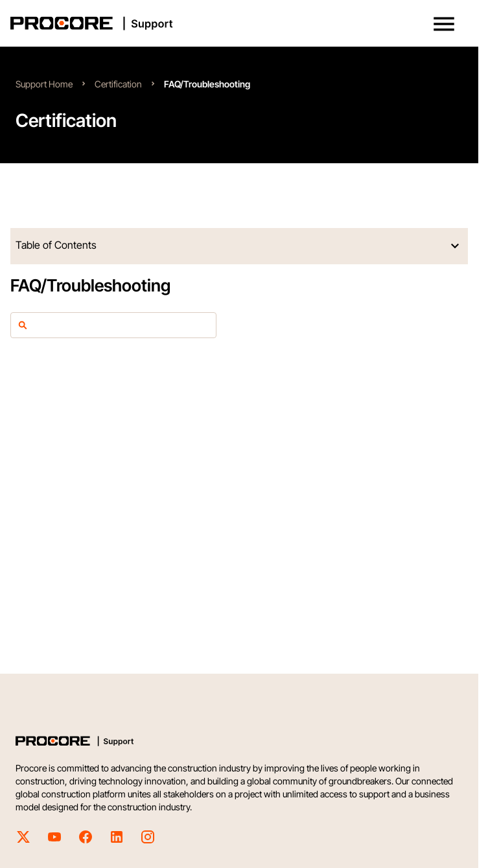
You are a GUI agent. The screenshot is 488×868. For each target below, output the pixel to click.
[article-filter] (120, 325)
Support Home (44, 84)
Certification (118, 84)
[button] (444, 24)
